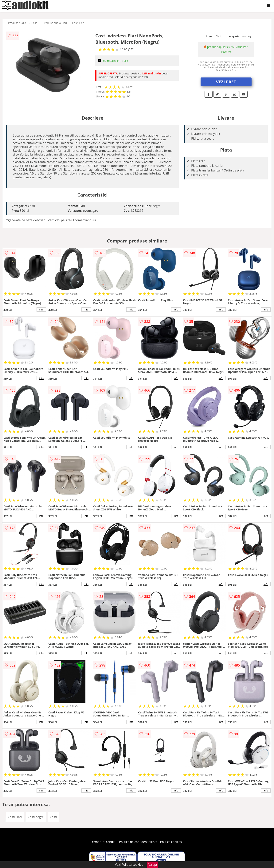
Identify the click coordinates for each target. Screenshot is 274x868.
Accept (152, 865)
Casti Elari (78, 23)
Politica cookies (171, 842)
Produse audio (17, 23)
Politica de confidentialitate (138, 842)
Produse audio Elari (55, 23)
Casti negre (36, 817)
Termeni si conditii (103, 842)
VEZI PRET (226, 82)
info (41, 310)
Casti (34, 23)
